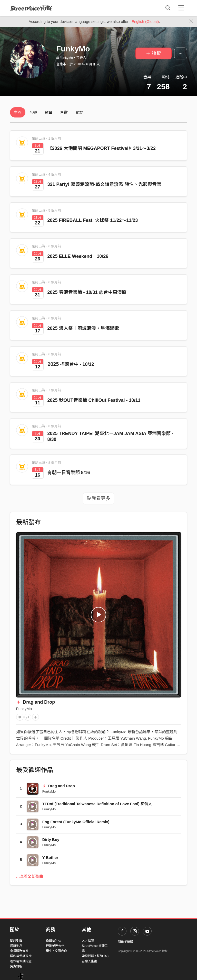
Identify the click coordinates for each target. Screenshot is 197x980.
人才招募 (88, 941)
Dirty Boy (51, 840)
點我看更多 (98, 498)
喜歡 (64, 112)
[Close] (191, 22)
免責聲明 (16, 966)
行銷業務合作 (55, 946)
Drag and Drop (36, 702)
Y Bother (50, 857)
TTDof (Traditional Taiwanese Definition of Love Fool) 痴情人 (97, 804)
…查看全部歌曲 (30, 876)
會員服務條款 (19, 951)
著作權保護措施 (21, 961)
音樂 (33, 112)
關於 (79, 112)
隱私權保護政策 (21, 956)
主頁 (18, 112)
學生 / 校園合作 (56, 951)
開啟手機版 (125, 942)
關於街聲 (16, 941)
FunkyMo (24, 709)
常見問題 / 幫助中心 (95, 956)
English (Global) (145, 21)
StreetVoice (31, 8)
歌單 (48, 112)
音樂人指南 (90, 961)
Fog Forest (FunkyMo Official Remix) (76, 822)
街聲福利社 (54, 941)
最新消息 (16, 946)
